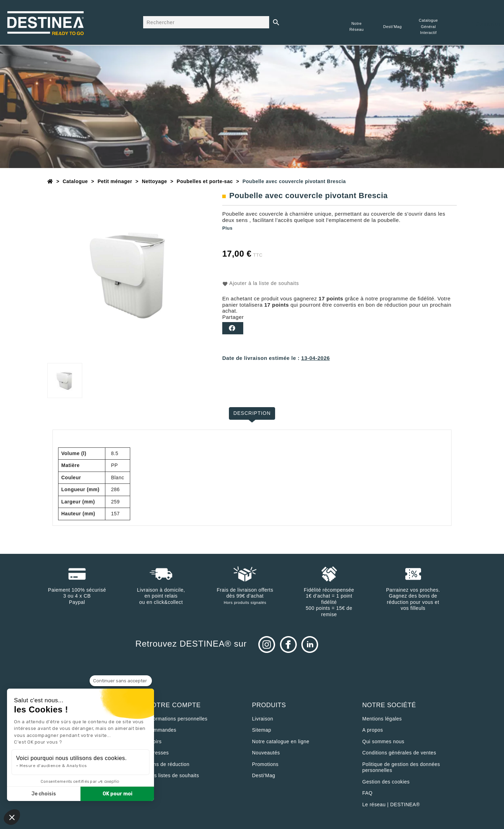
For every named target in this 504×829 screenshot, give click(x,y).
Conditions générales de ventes (399, 753)
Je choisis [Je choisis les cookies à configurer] (44, 794)
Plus (227, 228)
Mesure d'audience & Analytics (53, 766)
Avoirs (154, 741)
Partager (233, 328)
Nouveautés (266, 753)
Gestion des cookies (386, 782)
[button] (12, 817)
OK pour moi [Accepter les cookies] (117, 794)
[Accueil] (50, 181)
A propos (373, 730)
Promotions (265, 764)
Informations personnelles (177, 719)
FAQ (367, 793)
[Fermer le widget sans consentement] (121, 681)
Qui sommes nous (383, 741)
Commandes (162, 730)
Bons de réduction (168, 764)
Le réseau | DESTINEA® (391, 804)
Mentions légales (382, 719)
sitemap (262, 730)
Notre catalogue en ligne (281, 741)
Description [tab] (252, 413)
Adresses (158, 753)
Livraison (263, 719)
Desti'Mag (264, 775)
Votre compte (174, 705)
